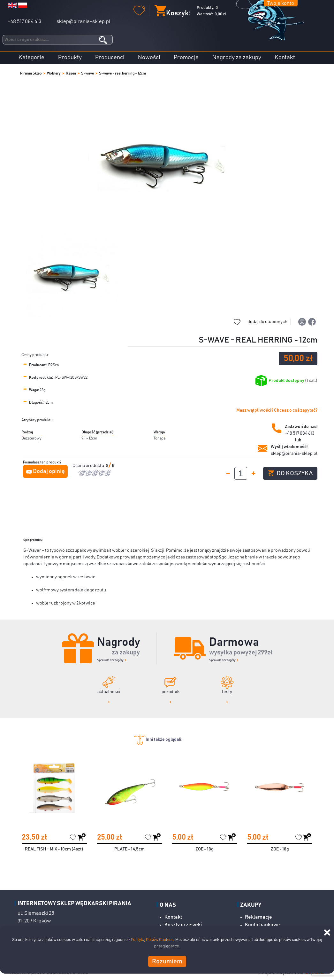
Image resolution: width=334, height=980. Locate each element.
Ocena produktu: (89, 466)
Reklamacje (258, 917)
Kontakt (285, 58)
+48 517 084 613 (24, 21)
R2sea (71, 73)
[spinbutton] (241, 473)
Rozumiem (167, 961)
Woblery (54, 73)
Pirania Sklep (31, 73)
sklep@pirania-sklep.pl (83, 21)
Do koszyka (290, 473)
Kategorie (31, 58)
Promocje (186, 58)
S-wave (87, 73)
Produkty (70, 58)
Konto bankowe (262, 925)
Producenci (110, 58)
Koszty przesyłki (183, 925)
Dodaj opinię (49, 471)
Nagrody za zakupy (237, 58)
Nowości (149, 58)
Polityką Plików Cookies (152, 940)
